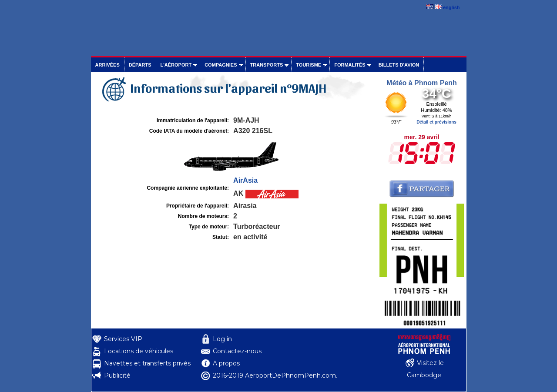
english (451, 7)
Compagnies (221, 65)
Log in (222, 339)
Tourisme (309, 65)
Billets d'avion (399, 65)
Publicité (117, 375)
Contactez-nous (237, 351)
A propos (226, 363)
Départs (140, 65)
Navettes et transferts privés (147, 363)
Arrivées (107, 65)
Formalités (350, 65)
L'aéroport (176, 65)
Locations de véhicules (139, 351)
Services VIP (123, 339)
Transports (267, 65)
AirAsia (245, 180)
